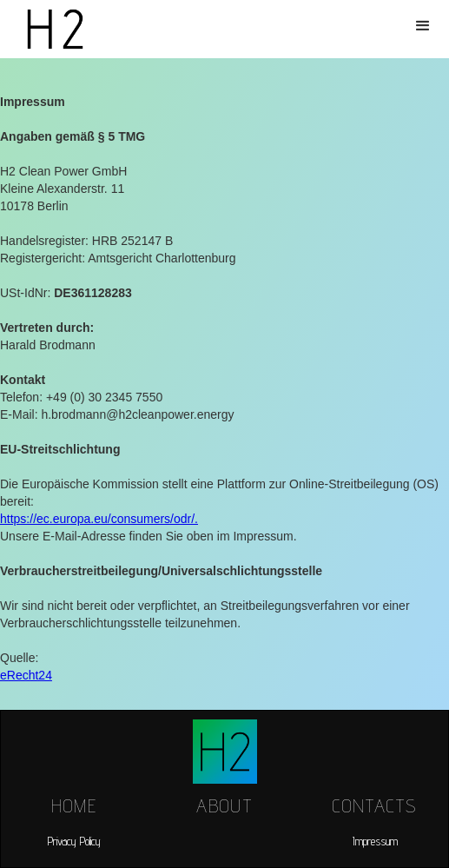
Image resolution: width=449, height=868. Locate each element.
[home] (51, 29)
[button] (423, 26)
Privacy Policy (74, 841)
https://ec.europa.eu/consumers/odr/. (99, 519)
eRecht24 (26, 675)
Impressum (375, 841)
